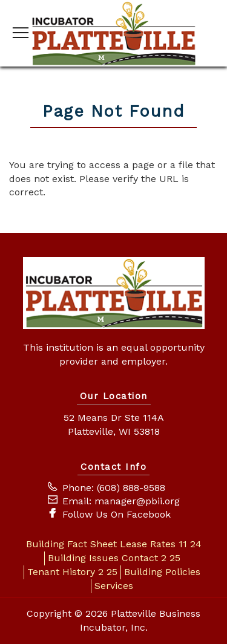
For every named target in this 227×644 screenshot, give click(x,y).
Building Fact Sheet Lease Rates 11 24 (114, 544)
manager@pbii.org (137, 501)
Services (114, 586)
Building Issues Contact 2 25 (114, 558)
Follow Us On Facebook (117, 514)
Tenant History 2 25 (72, 572)
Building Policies (162, 572)
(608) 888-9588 (131, 488)
